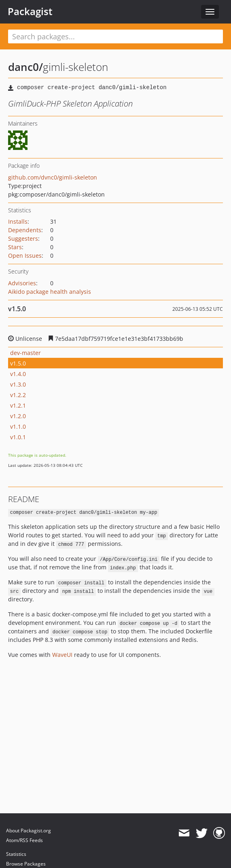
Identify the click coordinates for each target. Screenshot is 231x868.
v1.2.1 (18, 405)
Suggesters (23, 238)
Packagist (30, 11)
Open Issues (25, 255)
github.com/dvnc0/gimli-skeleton (53, 177)
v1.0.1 (18, 437)
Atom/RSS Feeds (24, 840)
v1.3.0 (18, 384)
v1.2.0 (18, 416)
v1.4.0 (18, 374)
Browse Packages (26, 864)
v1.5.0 (18, 363)
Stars (15, 247)
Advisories (22, 283)
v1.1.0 (18, 427)
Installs (18, 221)
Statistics (16, 854)
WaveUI (62, 655)
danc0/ (25, 67)
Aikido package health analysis (50, 292)
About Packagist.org (29, 831)
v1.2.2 (18, 395)
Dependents (25, 230)
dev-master (25, 353)
